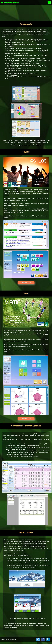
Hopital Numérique (40, 209)
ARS (12, 212)
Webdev (31, 540)
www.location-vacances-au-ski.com (34, 618)
